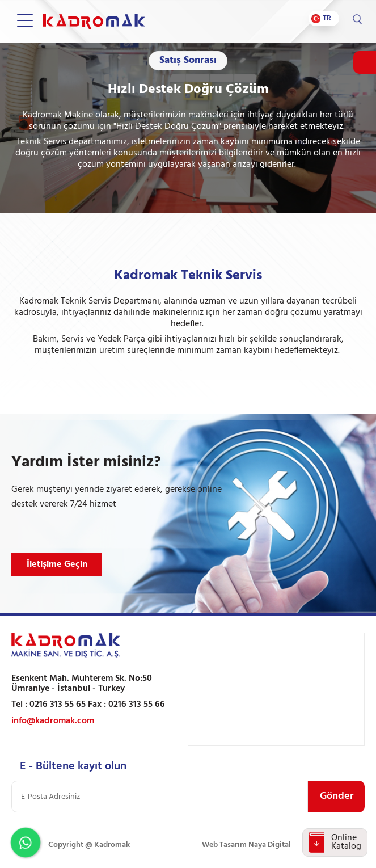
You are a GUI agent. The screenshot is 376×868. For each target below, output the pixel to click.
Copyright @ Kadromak (89, 845)
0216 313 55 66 (137, 705)
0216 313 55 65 (58, 705)
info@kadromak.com (53, 721)
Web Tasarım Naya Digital (246, 845)
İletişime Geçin (57, 564)
